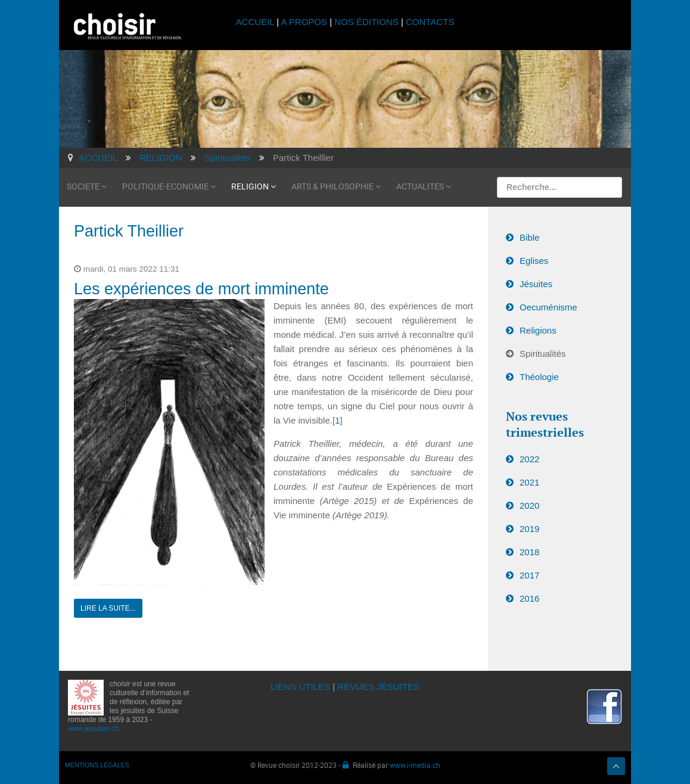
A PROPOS (304, 22)
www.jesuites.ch (93, 726)
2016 (529, 596)
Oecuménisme (548, 304)
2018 (529, 550)
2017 (529, 573)
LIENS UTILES (300, 684)
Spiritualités (543, 351)
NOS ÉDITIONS (366, 22)
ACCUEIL (257, 22)
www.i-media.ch (415, 762)
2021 (529, 480)
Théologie (539, 374)
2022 (529, 457)
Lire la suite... (108, 605)
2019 (529, 526)
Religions (538, 327)
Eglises (534, 258)
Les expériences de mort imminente (201, 286)
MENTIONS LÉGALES (97, 762)
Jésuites (536, 281)
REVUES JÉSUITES (378, 684)
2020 (529, 503)
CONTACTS (430, 22)
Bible (529, 234)
